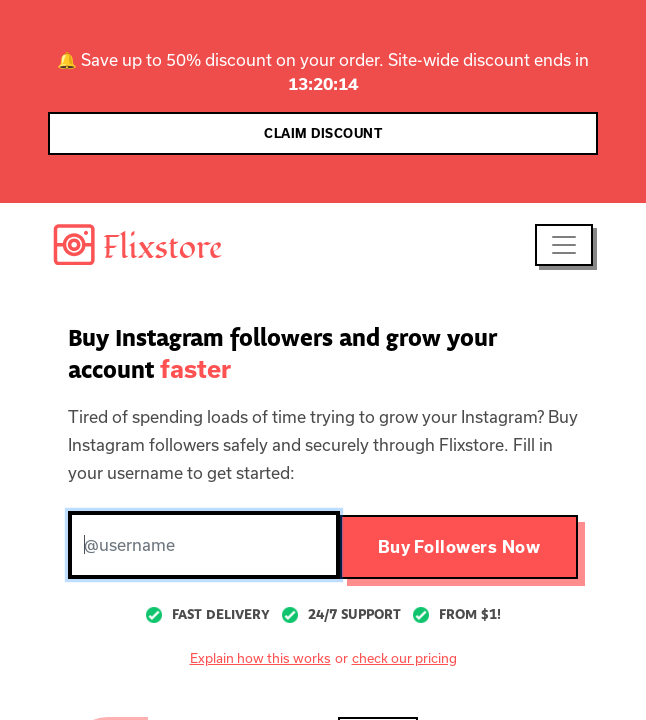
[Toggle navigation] (564, 245)
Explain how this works (260, 658)
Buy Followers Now (459, 547)
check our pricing (404, 658)
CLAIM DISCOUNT (323, 133)
